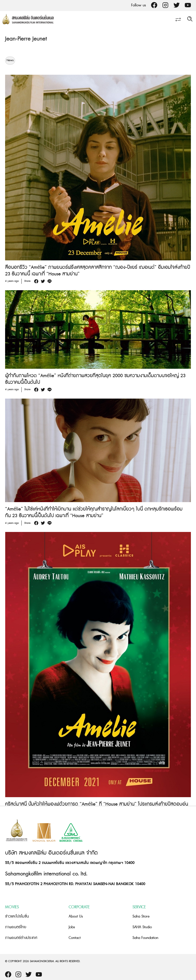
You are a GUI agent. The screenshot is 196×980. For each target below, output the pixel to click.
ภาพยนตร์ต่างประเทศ (21, 938)
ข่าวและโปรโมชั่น (17, 916)
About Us (76, 916)
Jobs (72, 927)
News (10, 60)
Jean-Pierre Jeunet (26, 39)
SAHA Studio (142, 927)
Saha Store (141, 916)
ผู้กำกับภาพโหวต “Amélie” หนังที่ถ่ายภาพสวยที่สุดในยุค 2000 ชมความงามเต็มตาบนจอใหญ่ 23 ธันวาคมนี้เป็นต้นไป (95, 379)
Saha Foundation (145, 938)
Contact (75, 938)
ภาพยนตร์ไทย (16, 927)
